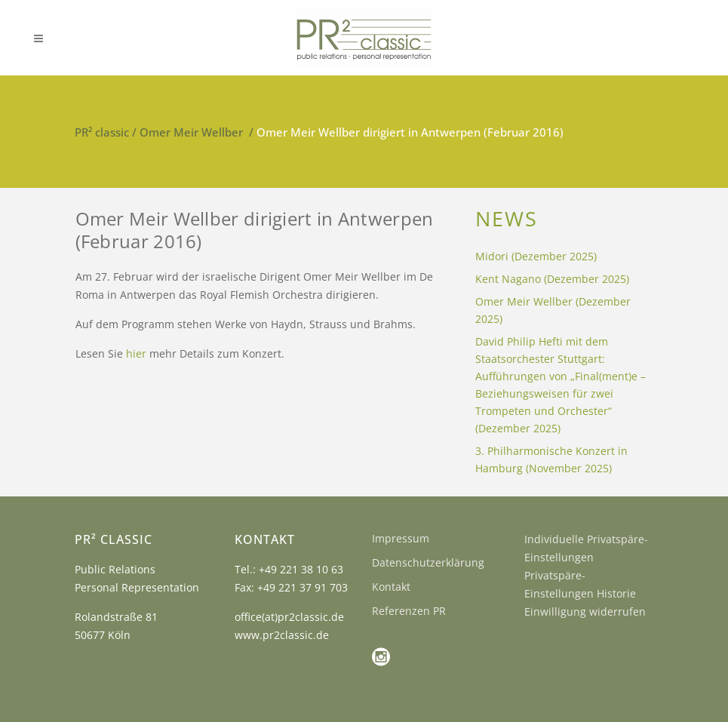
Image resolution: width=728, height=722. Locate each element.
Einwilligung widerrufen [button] (585, 611)
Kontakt (391, 587)
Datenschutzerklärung (428, 562)
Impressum (401, 538)
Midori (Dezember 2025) (536, 256)
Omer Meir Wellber (191, 132)
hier (136, 353)
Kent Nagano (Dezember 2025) (552, 279)
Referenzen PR (409, 611)
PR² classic (102, 132)
